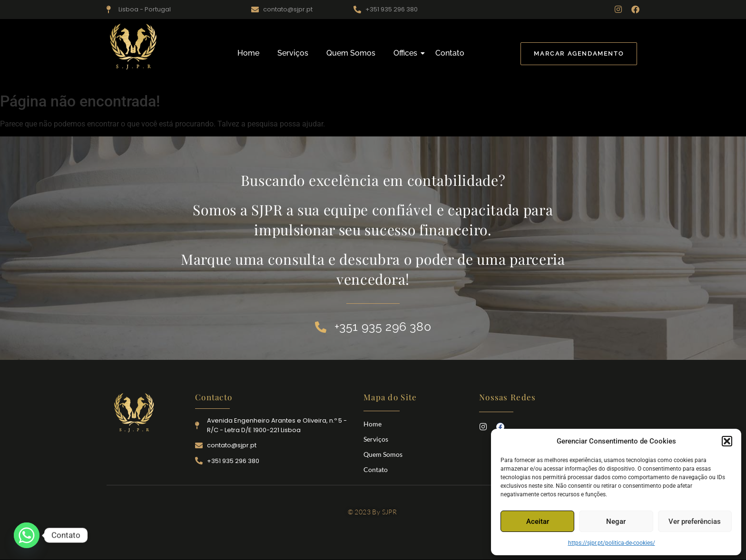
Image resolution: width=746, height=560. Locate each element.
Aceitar (538, 521)
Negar (616, 521)
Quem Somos (351, 53)
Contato (450, 53)
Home (248, 53)
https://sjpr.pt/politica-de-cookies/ (612, 543)
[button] (727, 441)
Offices (407, 53)
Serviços (293, 53)
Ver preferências (695, 521)
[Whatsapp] (27, 535)
